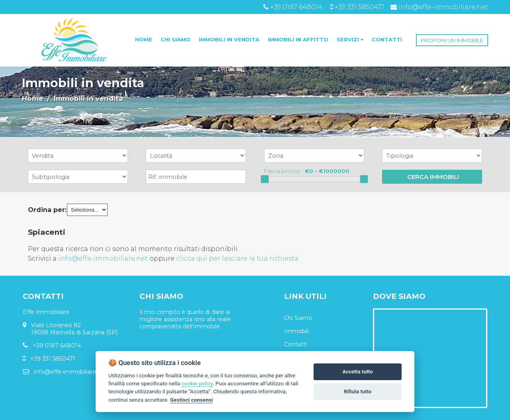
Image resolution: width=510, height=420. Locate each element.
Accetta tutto (357, 372)
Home (32, 98)
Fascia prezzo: (282, 171)
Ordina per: (47, 210)
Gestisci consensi (191, 400)
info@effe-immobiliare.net (103, 258)
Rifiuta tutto (358, 392)
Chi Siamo (298, 318)
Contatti (295, 344)
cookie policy (197, 383)
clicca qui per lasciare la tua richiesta (237, 258)
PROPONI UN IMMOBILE (452, 40)
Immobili (296, 331)
